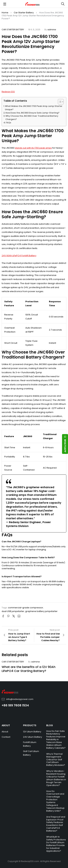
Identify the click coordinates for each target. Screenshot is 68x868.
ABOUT (6, 725)
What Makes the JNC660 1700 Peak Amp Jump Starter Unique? (34, 108)
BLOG (50, 725)
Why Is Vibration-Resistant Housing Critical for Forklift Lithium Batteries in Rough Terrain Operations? (56, 778)
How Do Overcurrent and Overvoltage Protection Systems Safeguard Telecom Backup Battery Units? (55, 801)
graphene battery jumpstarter (41, 611)
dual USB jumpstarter (13, 611)
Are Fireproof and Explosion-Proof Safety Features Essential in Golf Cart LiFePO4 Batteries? (56, 824)
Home (5, 13)
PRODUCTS (30, 725)
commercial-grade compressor (26, 608)
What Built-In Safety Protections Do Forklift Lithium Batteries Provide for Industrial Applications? (56, 844)
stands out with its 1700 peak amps (33, 148)
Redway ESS (8, 92)
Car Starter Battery (24, 13)
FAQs (8, 123)
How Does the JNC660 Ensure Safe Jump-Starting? (32, 113)
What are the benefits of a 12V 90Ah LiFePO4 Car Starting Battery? (29, 669)
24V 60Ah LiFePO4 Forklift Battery (19, 256)
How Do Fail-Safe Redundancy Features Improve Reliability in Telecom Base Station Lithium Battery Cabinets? (56, 740)
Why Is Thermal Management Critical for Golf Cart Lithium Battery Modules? (56, 760)
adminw (52, 30)
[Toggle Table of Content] (59, 102)
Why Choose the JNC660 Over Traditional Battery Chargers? (32, 118)
